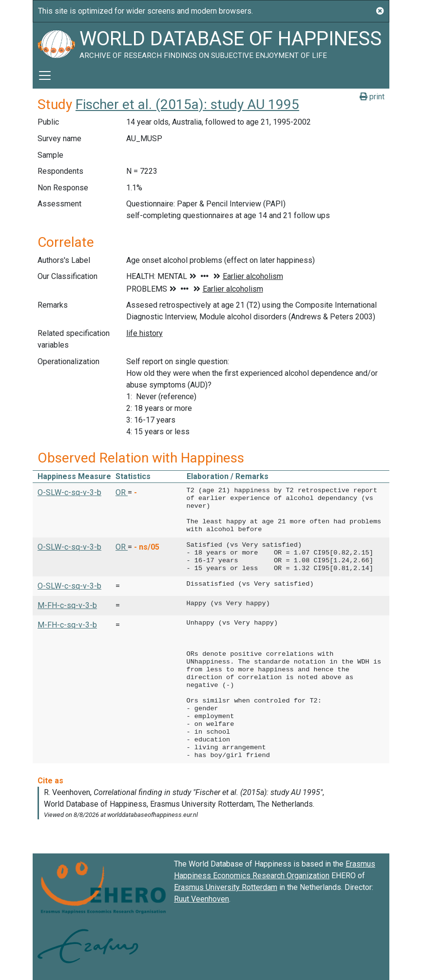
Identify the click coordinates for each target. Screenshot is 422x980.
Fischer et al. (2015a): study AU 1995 (187, 104)
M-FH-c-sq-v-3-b (67, 605)
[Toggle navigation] (45, 75)
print (372, 97)
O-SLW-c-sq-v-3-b (69, 492)
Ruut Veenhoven (201, 899)
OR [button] (122, 492)
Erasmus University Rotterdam (226, 887)
